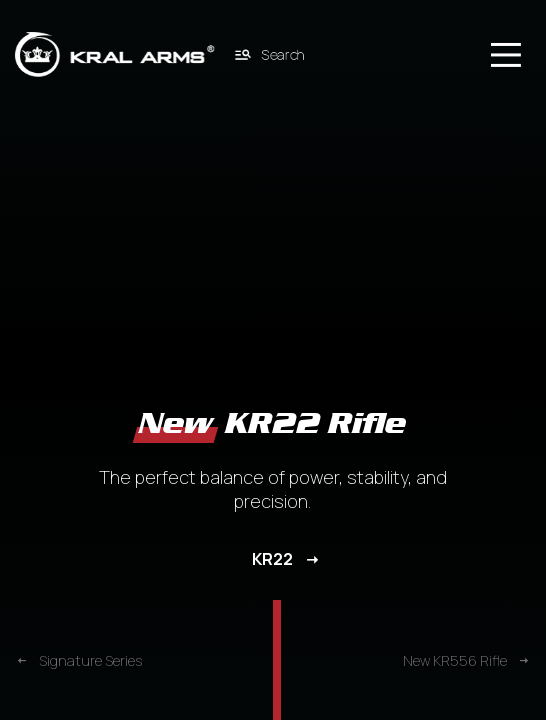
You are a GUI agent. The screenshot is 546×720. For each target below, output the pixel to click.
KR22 (272, 559)
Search (270, 54)
